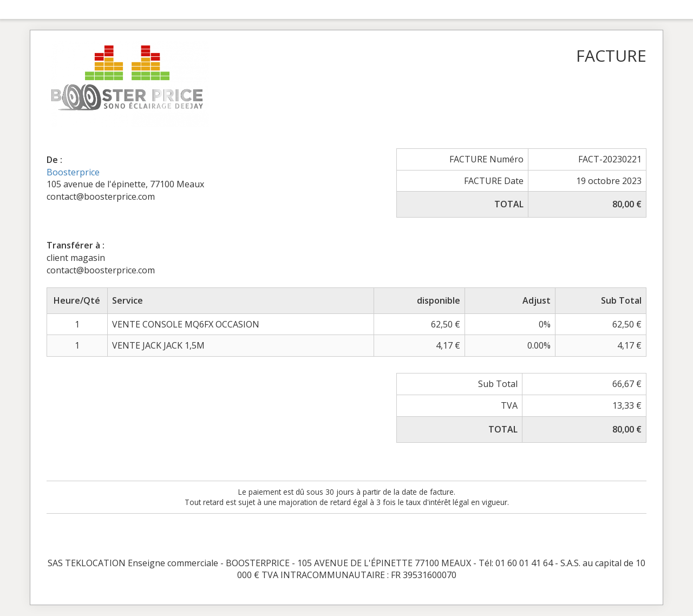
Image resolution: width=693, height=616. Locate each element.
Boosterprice (73, 172)
